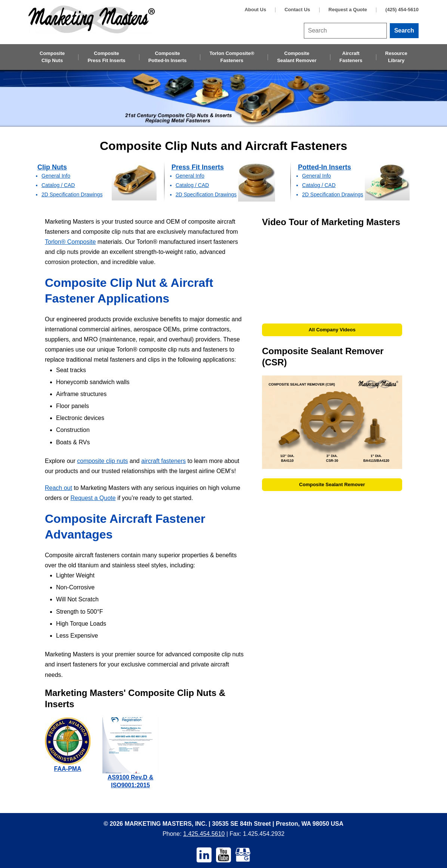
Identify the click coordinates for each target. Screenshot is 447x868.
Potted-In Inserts (324, 167)
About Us (255, 10)
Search (404, 30)
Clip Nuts (52, 167)
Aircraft (351, 57)
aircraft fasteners (164, 461)
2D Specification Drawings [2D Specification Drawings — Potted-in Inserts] (332, 194)
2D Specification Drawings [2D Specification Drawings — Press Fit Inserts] (206, 194)
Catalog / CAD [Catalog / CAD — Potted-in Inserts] (319, 185)
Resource (396, 57)
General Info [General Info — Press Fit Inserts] (190, 176)
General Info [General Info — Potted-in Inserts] (316, 176)
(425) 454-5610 (402, 10)
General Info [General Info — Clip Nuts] (56, 176)
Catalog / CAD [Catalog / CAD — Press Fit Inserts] (192, 185)
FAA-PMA (68, 769)
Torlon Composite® (232, 57)
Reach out (58, 488)
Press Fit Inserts (198, 167)
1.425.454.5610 (204, 834)
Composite (52, 57)
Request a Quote (348, 10)
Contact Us (297, 10)
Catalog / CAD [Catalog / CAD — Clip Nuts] (58, 185)
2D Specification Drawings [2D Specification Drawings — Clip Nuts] (72, 194)
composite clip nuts (102, 461)
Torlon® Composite (70, 242)
